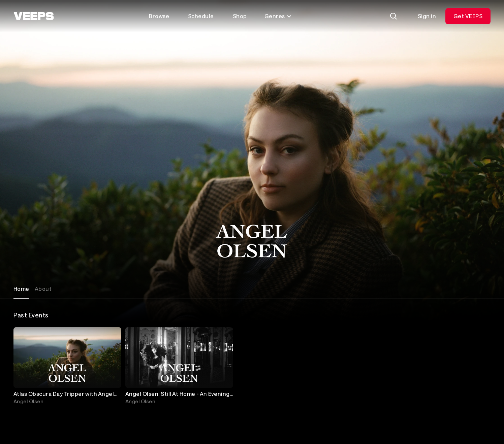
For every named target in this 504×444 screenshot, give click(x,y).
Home (21, 289)
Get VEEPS (468, 16)
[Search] (393, 16)
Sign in (427, 16)
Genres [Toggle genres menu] (278, 16)
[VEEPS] (34, 16)
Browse (159, 16)
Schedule (201, 16)
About (43, 289)
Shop (240, 16)
